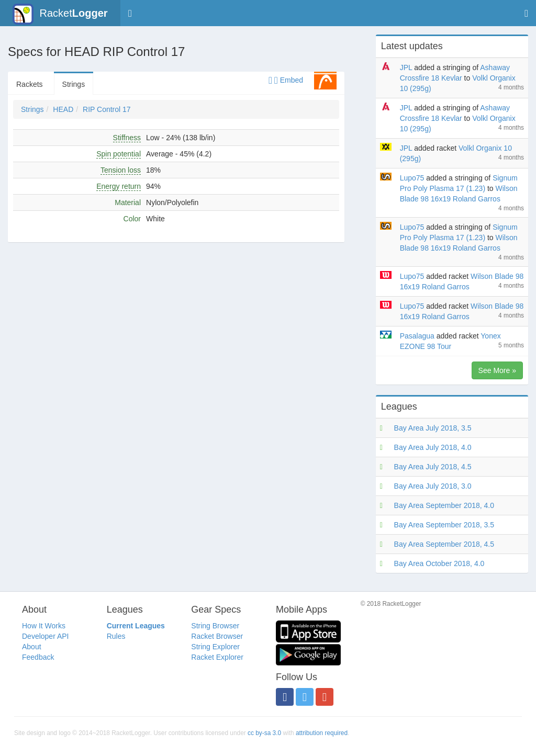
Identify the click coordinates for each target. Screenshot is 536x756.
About (32, 647)
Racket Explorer (217, 657)
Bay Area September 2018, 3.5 (444, 525)
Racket (60, 14)
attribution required (322, 733)
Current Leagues (136, 626)
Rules (116, 636)
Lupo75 (412, 178)
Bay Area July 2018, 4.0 (433, 447)
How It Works (44, 626)
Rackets (30, 84)
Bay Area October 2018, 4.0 (439, 563)
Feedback (38, 657)
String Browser (215, 626)
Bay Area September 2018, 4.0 (444, 505)
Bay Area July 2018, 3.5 (433, 428)
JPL (406, 67)
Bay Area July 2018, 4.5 (433, 467)
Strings (74, 84)
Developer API (46, 636)
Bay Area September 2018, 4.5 (444, 544)
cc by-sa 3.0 (264, 733)
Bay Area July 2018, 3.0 (433, 486)
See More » (497, 370)
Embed (286, 80)
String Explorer (215, 647)
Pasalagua (417, 336)
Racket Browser (217, 636)
